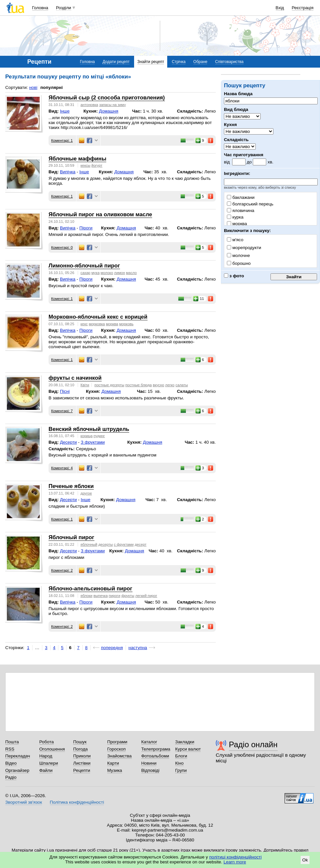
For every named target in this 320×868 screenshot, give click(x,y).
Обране (200, 62)
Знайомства (120, 756)
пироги (115, 596)
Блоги (181, 756)
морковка (97, 324)
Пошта (12, 742)
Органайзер (17, 770)
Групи (181, 770)
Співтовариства (229, 62)
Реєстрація (303, 8)
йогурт (97, 165)
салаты (182, 385)
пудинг (99, 436)
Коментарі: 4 (62, 468)
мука (96, 273)
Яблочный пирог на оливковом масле (100, 214)
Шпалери (49, 763)
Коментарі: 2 (62, 570)
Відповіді (150, 770)
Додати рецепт (116, 62)
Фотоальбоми (155, 756)
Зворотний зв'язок (24, 802)
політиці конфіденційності (235, 857)
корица (87, 436)
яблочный (89, 544)
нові (33, 87)
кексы (86, 165)
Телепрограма (156, 749)
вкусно (159, 385)
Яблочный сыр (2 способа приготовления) (107, 98)
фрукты (128, 596)
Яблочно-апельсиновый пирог (90, 589)
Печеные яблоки (71, 486)
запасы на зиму (112, 105)
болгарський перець (250, 204)
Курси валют (188, 749)
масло (131, 273)
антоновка (90, 105)
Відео (11, 763)
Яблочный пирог (71, 537)
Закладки (185, 742)
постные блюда (139, 385)
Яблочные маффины (77, 159)
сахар (86, 273)
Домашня (109, 111)
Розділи (64, 8)
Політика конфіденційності (77, 802)
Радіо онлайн (253, 744)
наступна (138, 648)
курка (235, 217)
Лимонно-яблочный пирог (84, 266)
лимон (120, 273)
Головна (40, 8)
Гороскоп (116, 749)
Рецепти (82, 770)
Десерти (69, 442)
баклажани (241, 197)
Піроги (86, 228)
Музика (115, 770)
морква (237, 224)
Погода (80, 749)
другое (86, 493)
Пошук (80, 742)
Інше (65, 111)
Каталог (149, 742)
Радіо (11, 777)
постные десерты (109, 385)
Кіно (179, 763)
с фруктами (124, 544)
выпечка (100, 596)
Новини (149, 763)
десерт (141, 544)
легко (170, 385)
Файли (46, 770)
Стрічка (179, 62)
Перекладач (18, 756)
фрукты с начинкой (75, 378)
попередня (112, 648)
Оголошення (52, 749)
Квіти (85, 385)
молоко (107, 273)
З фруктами (93, 442)
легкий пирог (146, 596)
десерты (106, 544)
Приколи (82, 756)
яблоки (87, 596)
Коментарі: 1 (62, 140)
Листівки (82, 763)
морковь (127, 324)
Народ (46, 756)
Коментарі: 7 (62, 411)
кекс (84, 324)
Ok (305, 860)
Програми (117, 742)
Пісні (65, 391)
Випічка (68, 172)
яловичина (241, 211)
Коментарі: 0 (62, 247)
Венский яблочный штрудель (89, 429)
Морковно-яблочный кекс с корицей (98, 317)
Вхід (280, 8)
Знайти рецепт (151, 62)
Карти (113, 763)
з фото (234, 276)
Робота (47, 742)
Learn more (235, 862)
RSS (10, 749)
